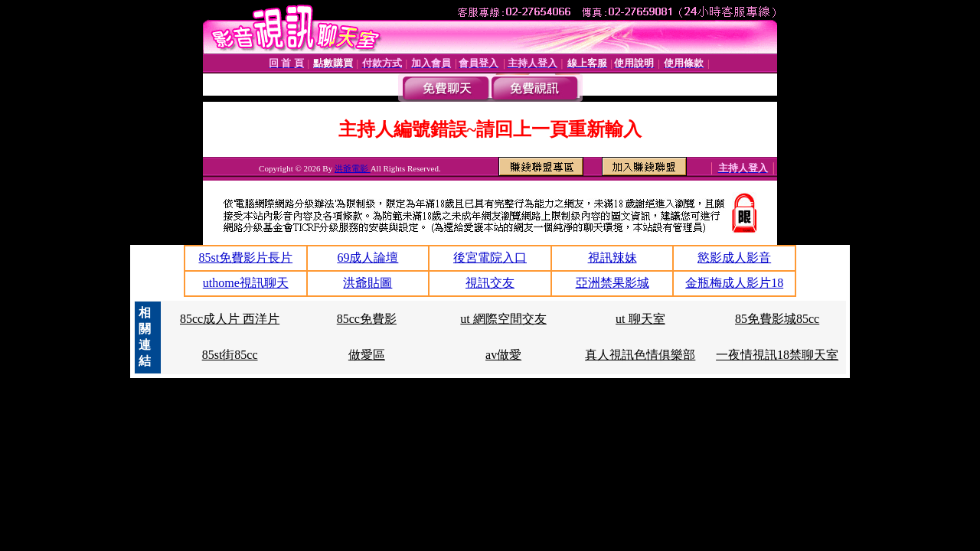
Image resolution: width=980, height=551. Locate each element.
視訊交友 (490, 283)
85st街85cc (230, 355)
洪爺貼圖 (367, 283)
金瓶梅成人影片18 (734, 283)
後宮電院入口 (490, 258)
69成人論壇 (367, 258)
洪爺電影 (353, 168)
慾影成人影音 (734, 258)
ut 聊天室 (640, 319)
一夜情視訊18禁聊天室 (777, 355)
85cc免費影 (367, 319)
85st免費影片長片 (245, 258)
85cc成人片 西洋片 (230, 319)
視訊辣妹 (612, 258)
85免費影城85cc (777, 319)
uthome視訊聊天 (246, 283)
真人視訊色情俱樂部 (640, 355)
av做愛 (503, 355)
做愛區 (367, 355)
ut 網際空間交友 (503, 319)
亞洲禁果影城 (612, 283)
